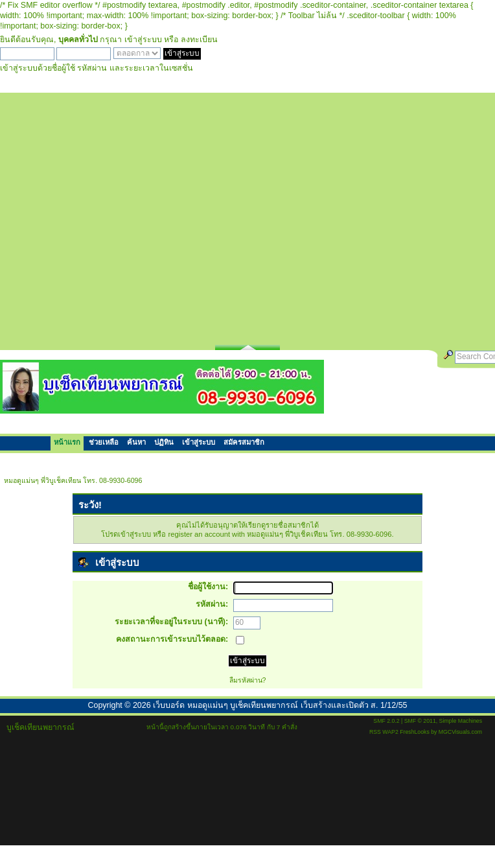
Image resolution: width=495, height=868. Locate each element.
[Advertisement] (123, 216)
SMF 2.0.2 (386, 721)
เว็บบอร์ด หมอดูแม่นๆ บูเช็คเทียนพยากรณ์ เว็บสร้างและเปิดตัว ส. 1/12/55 (280, 705)
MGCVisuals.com (460, 732)
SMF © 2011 (420, 721)
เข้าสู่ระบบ (143, 40)
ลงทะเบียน (199, 40)
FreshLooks (415, 732)
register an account (199, 534)
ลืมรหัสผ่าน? (248, 680)
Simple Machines (461, 721)
